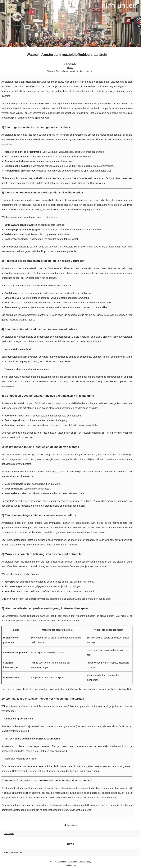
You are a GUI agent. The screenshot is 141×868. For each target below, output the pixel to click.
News (70, 68)
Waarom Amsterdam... (14, 852)
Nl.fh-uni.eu (61, 862)
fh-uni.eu (69, 865)
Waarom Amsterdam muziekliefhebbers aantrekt (70, 71)
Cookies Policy (85, 862)
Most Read (9, 834)
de (75, 865)
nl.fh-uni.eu (71, 64)
